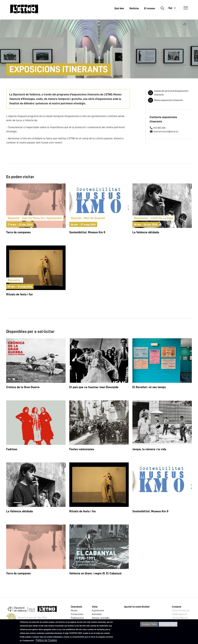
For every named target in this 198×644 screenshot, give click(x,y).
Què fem (119, 8)
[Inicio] (24, 9)
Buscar (162, 8)
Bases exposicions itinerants (168, 100)
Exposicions (98, 610)
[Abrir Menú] (186, 8)
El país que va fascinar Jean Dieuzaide (94, 387)
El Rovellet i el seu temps (149, 387)
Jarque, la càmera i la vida (149, 449)
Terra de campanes (18, 232)
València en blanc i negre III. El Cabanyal (95, 573)
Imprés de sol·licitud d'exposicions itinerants (171, 93)
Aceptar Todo (149, 625)
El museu (150, 8)
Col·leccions (77, 614)
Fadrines (12, 449)
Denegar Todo (168, 625)
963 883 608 (159, 128)
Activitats (97, 614)
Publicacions (77, 618)
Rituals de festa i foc (19, 294)
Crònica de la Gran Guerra (23, 387)
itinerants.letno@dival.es (166, 132)
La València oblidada (146, 232)
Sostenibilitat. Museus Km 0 (87, 232)
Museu (74, 610)
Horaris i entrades (101, 618)
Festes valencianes (82, 449)
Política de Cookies (46, 641)
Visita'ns (134, 8)
